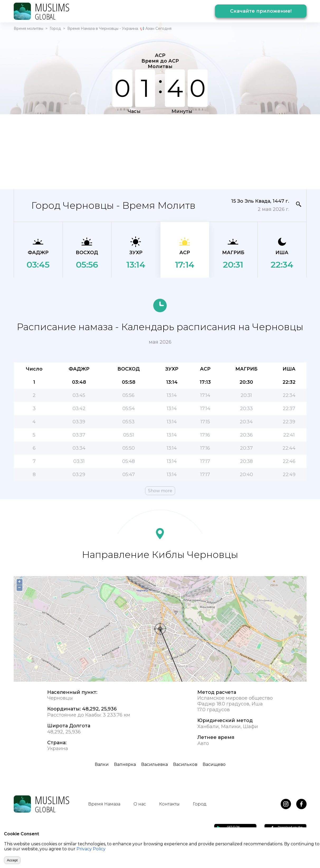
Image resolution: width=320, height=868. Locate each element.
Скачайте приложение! (261, 11)
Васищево (214, 764)
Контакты (169, 804)
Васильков (185, 764)
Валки (102, 764)
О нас (140, 804)
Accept (12, 860)
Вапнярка (125, 764)
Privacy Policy (91, 849)
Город (55, 29)
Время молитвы (28, 29)
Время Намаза (104, 804)
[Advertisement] (160, 151)
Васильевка (154, 764)
